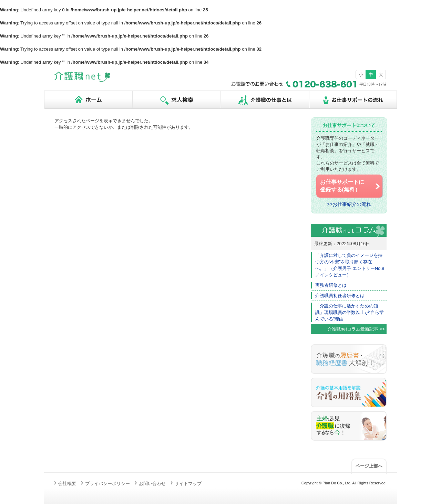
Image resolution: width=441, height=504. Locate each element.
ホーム (88, 100)
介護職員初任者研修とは (340, 296)
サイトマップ (188, 484)
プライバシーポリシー (107, 484)
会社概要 (67, 484)
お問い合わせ (152, 484)
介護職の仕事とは (265, 100)
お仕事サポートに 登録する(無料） (351, 186)
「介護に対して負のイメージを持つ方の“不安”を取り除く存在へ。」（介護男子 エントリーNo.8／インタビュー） (350, 265)
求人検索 (176, 100)
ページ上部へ (369, 466)
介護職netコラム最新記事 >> (356, 329)
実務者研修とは (331, 285)
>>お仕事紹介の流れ (349, 204)
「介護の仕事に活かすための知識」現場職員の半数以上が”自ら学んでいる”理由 (350, 312)
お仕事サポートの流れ (353, 100)
